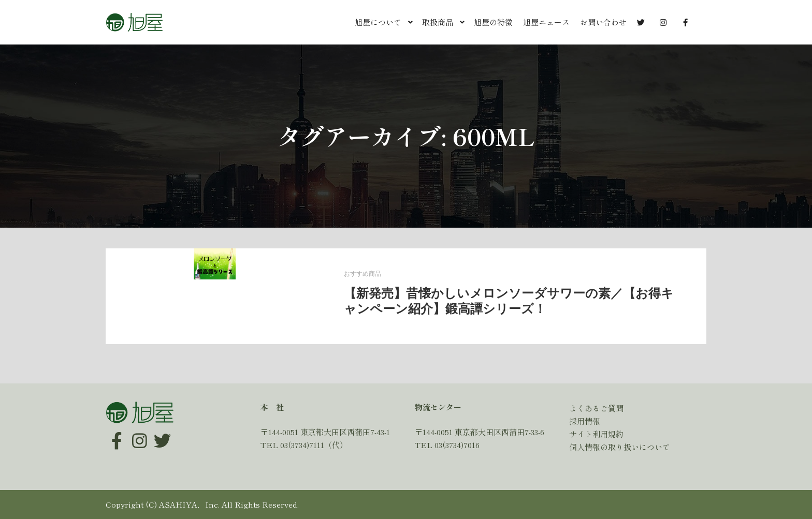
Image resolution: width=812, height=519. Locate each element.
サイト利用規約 (596, 434)
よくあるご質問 (596, 408)
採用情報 (585, 421)
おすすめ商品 (363, 274)
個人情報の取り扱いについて (620, 447)
